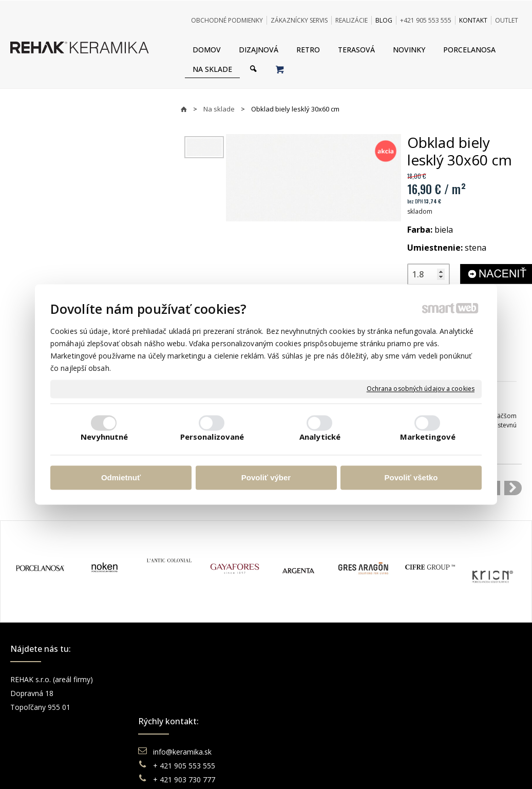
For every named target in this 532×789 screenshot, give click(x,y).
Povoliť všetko (411, 477)
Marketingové (428, 437)
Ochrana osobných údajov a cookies (421, 389)
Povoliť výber (266, 477)
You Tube (429, 707)
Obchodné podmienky (320, 679)
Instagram (430, 693)
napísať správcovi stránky (238, 769)
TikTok (425, 735)
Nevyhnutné (104, 437)
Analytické (320, 437)
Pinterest (428, 721)
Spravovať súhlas (424, 769)
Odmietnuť (121, 477)
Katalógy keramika (315, 721)
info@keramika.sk (184, 679)
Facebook (430, 679)
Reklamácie (304, 707)
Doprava (298, 693)
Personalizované (212, 437)
